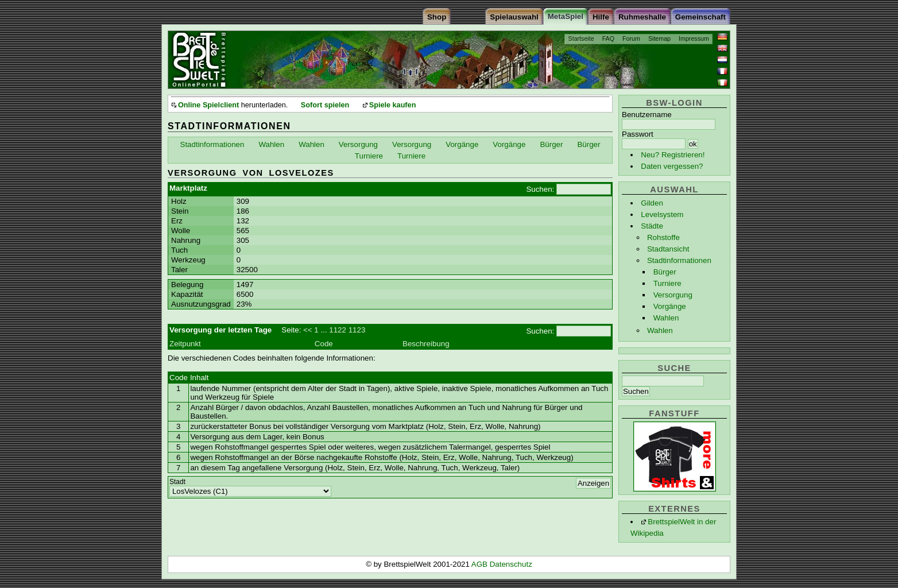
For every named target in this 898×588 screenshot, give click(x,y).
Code (324, 344)
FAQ (608, 38)
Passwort (638, 134)
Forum (631, 38)
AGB (481, 564)
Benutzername (647, 115)
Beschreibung (426, 344)
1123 (357, 330)
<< (308, 330)
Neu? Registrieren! (673, 155)
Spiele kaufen (393, 105)
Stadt (177, 482)
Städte (652, 226)
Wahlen (666, 318)
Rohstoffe (663, 237)
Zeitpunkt (185, 344)
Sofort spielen (325, 105)
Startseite (581, 38)
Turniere (667, 283)
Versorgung (673, 295)
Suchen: (540, 189)
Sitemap (659, 38)
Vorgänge (670, 306)
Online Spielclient (208, 105)
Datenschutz (511, 564)
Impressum (694, 38)
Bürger (665, 272)
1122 (338, 330)
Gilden (652, 203)
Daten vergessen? (672, 166)
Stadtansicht (668, 249)
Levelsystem (662, 214)
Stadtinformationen (679, 260)
